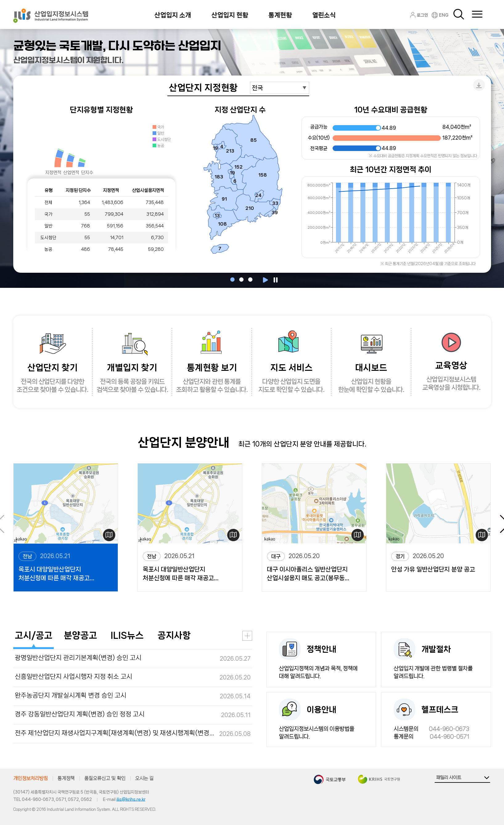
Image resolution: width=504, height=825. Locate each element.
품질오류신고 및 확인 (105, 778)
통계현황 (280, 15)
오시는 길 (144, 778)
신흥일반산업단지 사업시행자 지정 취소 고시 (74, 676)
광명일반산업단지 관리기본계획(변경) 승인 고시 (78, 658)
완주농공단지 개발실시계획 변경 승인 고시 (71, 695)
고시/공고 (34, 635)
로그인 (422, 15)
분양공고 (80, 635)
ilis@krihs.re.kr (131, 799)
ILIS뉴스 (127, 635)
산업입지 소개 (173, 15)
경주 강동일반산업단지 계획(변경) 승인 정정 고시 (80, 714)
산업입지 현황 (230, 15)
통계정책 (66, 778)
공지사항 (174, 635)
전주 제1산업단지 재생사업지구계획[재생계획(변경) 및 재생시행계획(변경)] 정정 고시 (115, 733)
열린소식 (324, 15)
